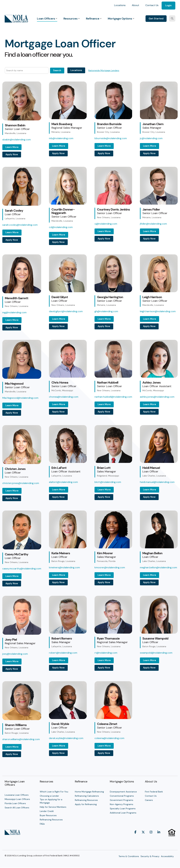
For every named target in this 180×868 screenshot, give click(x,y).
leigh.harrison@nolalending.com (158, 311)
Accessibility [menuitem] (167, 856)
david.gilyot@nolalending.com (66, 311)
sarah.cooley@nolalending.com (20, 225)
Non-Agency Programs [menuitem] (122, 804)
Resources (72, 19)
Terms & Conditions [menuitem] (129, 856)
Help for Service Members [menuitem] (53, 807)
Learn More (12, 147)
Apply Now (12, 154)
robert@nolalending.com (63, 653)
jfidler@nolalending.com (153, 224)
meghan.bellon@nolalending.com (158, 567)
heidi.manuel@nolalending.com (157, 482)
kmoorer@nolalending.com (110, 567)
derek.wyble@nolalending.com (66, 738)
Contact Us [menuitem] (152, 5)
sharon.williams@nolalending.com (21, 739)
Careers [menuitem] (149, 800)
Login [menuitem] (168, 5)
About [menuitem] (135, 5)
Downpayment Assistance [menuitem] (123, 792)
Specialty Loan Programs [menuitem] (123, 808)
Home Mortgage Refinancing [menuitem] (89, 792)
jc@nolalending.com (151, 138)
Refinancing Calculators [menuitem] (87, 796)
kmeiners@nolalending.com (64, 567)
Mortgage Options (121, 19)
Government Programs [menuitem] (122, 800)
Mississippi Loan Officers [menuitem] (17, 799)
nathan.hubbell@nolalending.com (113, 397)
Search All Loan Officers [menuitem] (17, 808)
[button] (135, 838)
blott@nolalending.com (108, 482)
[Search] (172, 18)
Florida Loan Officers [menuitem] (15, 803)
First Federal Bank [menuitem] (154, 792)
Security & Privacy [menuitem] (150, 856)
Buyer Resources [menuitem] (48, 815)
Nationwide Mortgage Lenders (104, 70)
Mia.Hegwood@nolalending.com (20, 398)
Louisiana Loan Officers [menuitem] (17, 795)
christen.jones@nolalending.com (21, 483)
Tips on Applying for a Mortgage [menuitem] (51, 801)
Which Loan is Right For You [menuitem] (54, 792)
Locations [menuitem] (120, 5)
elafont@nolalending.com (63, 482)
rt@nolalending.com (106, 653)
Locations (76, 70)
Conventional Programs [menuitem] (122, 796)
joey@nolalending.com (15, 654)
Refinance (94, 19)
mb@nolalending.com (61, 138)
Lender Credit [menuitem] (47, 811)
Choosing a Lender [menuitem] (49, 796)
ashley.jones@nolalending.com (157, 397)
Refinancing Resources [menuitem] (51, 820)
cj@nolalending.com (106, 224)
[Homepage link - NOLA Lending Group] (12, 833)
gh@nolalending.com (106, 311)
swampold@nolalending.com (156, 653)
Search (57, 70)
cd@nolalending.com (61, 227)
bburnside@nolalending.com (111, 138)
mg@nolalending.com (14, 312)
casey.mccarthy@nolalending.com (22, 569)
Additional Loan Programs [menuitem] (123, 813)
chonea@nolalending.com (64, 397)
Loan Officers (47, 19)
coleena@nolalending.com (109, 738)
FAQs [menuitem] (42, 824)
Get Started (156, 19)
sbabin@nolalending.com (17, 140)
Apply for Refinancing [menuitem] (86, 804)
